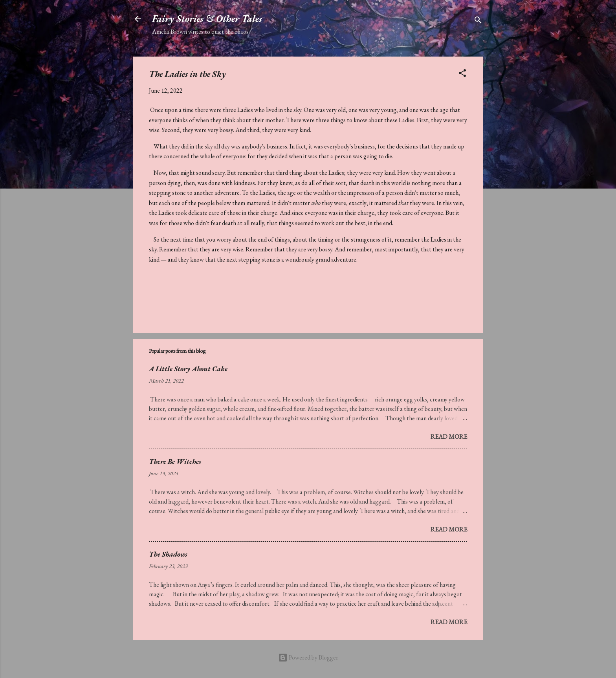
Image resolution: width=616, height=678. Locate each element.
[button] (462, 74)
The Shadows (168, 554)
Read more (449, 437)
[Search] (478, 21)
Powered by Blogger (308, 657)
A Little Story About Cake (188, 369)
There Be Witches (175, 461)
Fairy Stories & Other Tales (207, 19)
